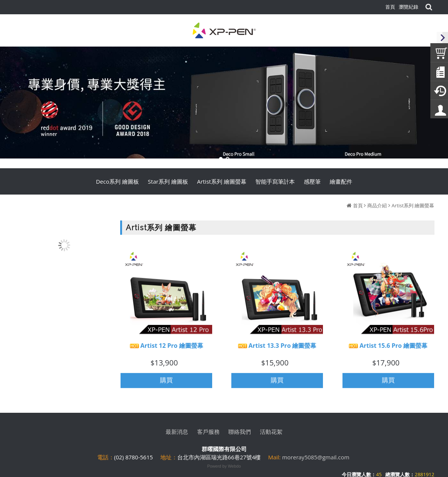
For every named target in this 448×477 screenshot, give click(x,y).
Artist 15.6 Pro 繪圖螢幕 (388, 349)
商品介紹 (377, 205)
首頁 (358, 205)
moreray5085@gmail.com (316, 457)
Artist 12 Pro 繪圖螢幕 (167, 349)
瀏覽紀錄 (409, 7)
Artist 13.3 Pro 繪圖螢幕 (277, 349)
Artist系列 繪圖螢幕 (413, 205)
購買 (166, 384)
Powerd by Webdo (224, 466)
